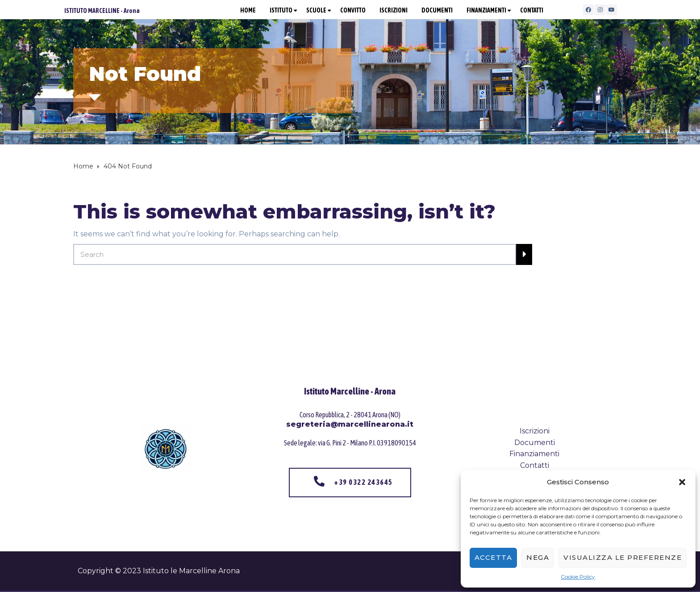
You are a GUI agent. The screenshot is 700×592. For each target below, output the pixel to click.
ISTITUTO (281, 10)
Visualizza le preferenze (623, 557)
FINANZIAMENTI (486, 10)
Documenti (535, 443)
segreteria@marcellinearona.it (350, 424)
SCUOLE (316, 10)
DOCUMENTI (437, 10)
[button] (682, 482)
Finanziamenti (534, 454)
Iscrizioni (535, 431)
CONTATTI (532, 10)
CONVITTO (353, 10)
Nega (538, 557)
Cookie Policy (578, 577)
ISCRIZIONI (394, 10)
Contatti (535, 465)
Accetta (494, 557)
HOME (248, 10)
